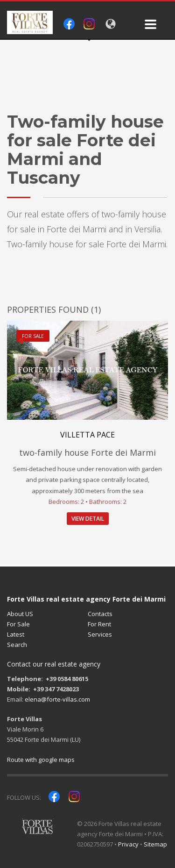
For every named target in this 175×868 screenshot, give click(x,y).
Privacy (128, 844)
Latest (16, 634)
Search (17, 645)
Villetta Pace (87, 435)
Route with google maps (41, 760)
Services (100, 634)
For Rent (99, 624)
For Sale (18, 624)
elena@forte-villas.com (57, 699)
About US (20, 614)
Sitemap (155, 844)
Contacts (100, 614)
